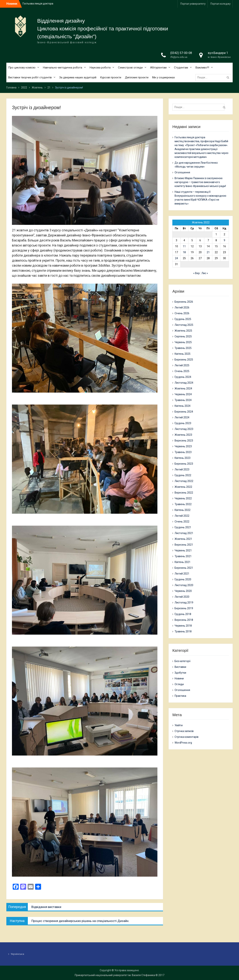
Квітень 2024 (183, 406)
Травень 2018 (183, 631)
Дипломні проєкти (137, 77)
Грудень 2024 (183, 377)
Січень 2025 (182, 371)
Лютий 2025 (182, 365)
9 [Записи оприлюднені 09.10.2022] (224, 240)
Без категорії (183, 661)
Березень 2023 (184, 464)
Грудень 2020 (183, 579)
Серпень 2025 (183, 336)
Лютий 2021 (182, 574)
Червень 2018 (183, 626)
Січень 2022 (182, 522)
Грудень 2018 (183, 614)
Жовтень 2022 (183, 487)
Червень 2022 (183, 498)
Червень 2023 (183, 446)
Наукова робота (100, 68)
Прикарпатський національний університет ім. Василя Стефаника (115, 975)
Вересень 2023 (184, 441)
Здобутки (180, 673)
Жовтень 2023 (183, 435)
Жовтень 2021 (183, 539)
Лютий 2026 (182, 308)
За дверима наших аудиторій (78, 77)
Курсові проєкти (111, 77)
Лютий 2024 (182, 417)
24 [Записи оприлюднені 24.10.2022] (176, 258)
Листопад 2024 (184, 383)
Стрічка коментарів (187, 737)
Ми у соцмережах (163, 77)
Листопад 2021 (184, 533)
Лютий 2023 (182, 469)
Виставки (180, 667)
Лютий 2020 (182, 597)
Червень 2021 (183, 550)
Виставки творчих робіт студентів (30, 77)
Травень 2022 (183, 504)
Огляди (179, 684)
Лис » (205, 273)
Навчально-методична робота (63, 68)
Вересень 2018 (184, 620)
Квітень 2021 (183, 562)
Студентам (181, 68)
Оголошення (182, 172)
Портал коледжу (221, 4)
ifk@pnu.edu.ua (179, 57)
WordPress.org (183, 743)
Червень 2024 (183, 394)
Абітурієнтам (158, 68)
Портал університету (193, 4)
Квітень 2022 (183, 510)
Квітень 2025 (183, 354)
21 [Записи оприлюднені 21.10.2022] (208, 252)
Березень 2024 (184, 412)
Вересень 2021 (184, 545)
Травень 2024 (183, 400)
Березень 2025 (184, 360)
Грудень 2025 (183, 319)
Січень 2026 (182, 313)
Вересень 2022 (184, 493)
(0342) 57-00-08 (181, 53)
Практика (180, 696)
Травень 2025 (183, 348)
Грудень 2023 (183, 423)
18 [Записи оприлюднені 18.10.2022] (184, 252)
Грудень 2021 (183, 527)
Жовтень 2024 (183, 388)
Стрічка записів (184, 731)
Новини (179, 678)
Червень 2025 (183, 342)
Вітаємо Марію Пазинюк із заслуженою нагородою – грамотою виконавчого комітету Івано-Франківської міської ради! (200, 182)
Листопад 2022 (184, 481)
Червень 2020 (183, 591)
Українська (17, 954)
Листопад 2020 (184, 585)
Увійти (179, 725)
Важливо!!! (202, 68)
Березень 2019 (184, 608)
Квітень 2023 (183, 458)
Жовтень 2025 (183, 331)
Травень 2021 (183, 556)
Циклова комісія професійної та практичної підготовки (103, 29)
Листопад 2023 (184, 429)
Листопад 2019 (184, 603)
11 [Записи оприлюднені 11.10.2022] (184, 246)
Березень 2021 (184, 568)
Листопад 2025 (184, 325)
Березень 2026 (184, 302)
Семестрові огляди (130, 68)
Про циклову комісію (22, 68)
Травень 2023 (183, 452)
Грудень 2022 (183, 475)
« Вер (197, 273)
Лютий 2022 (182, 516)
